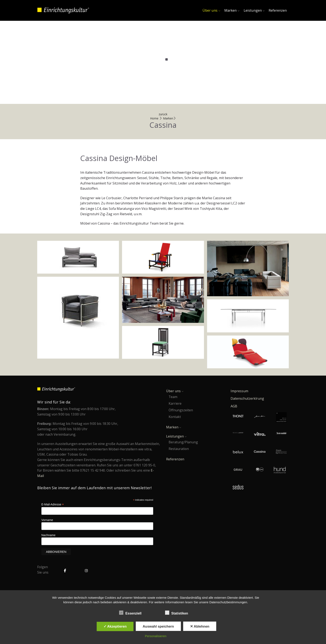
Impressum (239, 391)
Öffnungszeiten (181, 410)
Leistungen (254, 10)
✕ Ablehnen (200, 626)
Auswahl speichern (158, 626)
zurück (163, 114)
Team (173, 397)
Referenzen (278, 10)
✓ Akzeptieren (115, 626)
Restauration (179, 449)
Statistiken (178, 613)
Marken (232, 10)
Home (154, 118)
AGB (234, 406)
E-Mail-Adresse (53, 505)
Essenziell (132, 613)
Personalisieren (156, 636)
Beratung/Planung (183, 442)
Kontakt (175, 417)
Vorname (47, 520)
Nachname (48, 535)
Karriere (175, 403)
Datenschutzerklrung (247, 398)
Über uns (211, 10)
